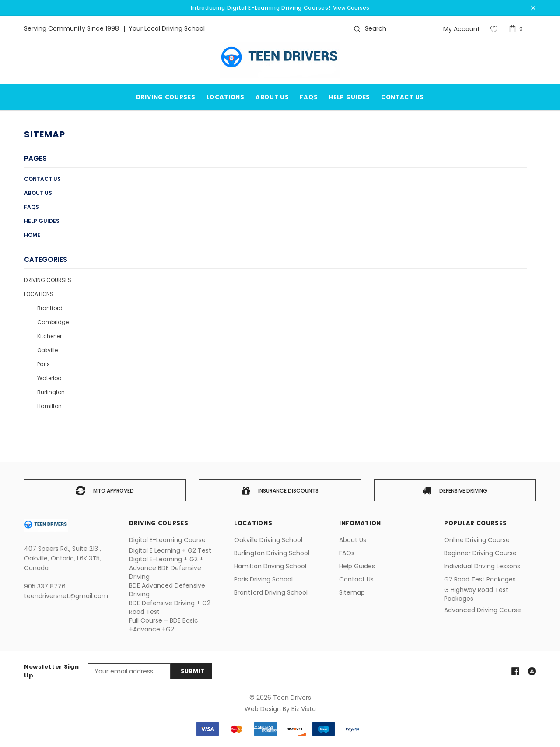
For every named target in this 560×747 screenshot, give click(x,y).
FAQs (31, 207)
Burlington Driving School (272, 553)
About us (38, 193)
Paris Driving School (263, 579)
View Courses (351, 8)
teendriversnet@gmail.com (66, 596)
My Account (462, 29)
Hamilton (49, 406)
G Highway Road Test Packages (476, 594)
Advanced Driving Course (483, 610)
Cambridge (53, 322)
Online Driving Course (477, 540)
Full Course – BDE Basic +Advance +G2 (164, 625)
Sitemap (352, 592)
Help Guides (42, 221)
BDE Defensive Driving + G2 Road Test (170, 607)
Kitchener (49, 336)
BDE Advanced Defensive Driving (167, 590)
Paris (44, 364)
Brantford (50, 308)
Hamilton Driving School (270, 566)
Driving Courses (48, 280)
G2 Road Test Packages (480, 579)
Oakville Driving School (268, 540)
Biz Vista (304, 709)
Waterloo (49, 378)
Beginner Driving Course (480, 553)
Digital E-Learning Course (167, 540)
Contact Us (42, 179)
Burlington (51, 392)
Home (32, 235)
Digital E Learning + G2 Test (170, 550)
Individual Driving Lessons (482, 566)
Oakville (47, 350)
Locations (226, 97)
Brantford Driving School (271, 592)
